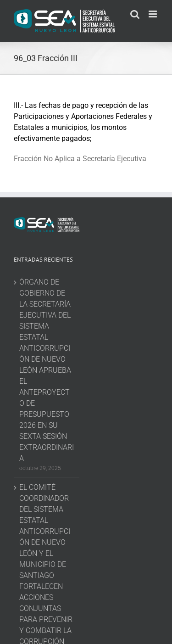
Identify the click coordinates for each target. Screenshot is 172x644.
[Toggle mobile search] (135, 14)
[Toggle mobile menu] (153, 14)
